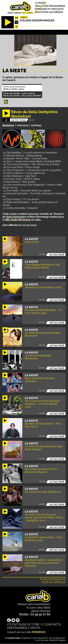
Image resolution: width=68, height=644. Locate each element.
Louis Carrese (42, 640)
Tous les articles (53, 582)
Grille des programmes (50, 6)
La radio (40, 3)
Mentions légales (57, 640)
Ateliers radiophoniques (37, 20)
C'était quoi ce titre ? (24, 624)
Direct (24, 17)
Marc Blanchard (40, 638)
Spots (35, 628)
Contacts (53, 624)
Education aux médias (49, 12)
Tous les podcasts (53, 579)
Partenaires (17, 628)
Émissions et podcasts (49, 9)
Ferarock (39, 632)
